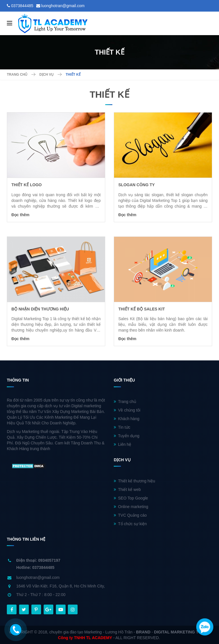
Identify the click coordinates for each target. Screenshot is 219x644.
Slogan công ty (137, 185)
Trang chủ (125, 402)
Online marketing (131, 507)
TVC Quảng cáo (130, 515)
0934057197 (49, 560)
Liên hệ (122, 444)
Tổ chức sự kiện (130, 524)
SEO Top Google (131, 498)
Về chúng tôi (127, 410)
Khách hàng (127, 419)
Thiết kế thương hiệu (134, 481)
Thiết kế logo (27, 185)
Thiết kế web (127, 489)
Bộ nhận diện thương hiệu (40, 309)
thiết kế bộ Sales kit (142, 309)
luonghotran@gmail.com (63, 6)
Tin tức (122, 427)
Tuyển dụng (127, 436)
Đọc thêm (20, 215)
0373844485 (22, 6)
